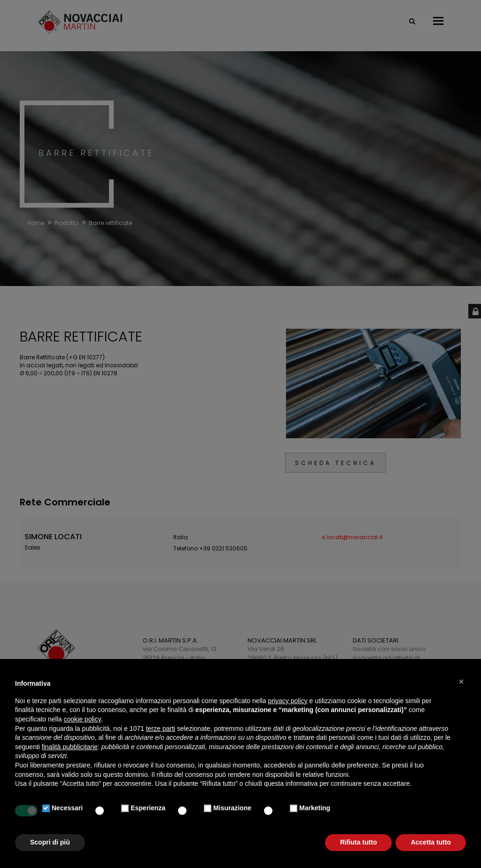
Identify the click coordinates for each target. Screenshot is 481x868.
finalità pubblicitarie (70, 747)
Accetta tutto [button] (431, 842)
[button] (461, 682)
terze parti (161, 728)
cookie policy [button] (82, 719)
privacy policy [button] (288, 701)
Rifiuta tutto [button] (359, 842)
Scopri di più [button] (50, 842)
